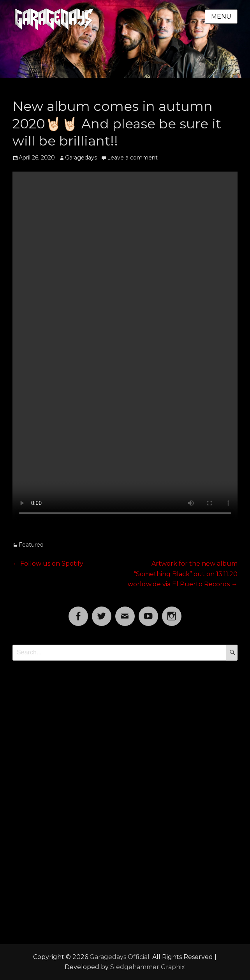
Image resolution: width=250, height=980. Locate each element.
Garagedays (81, 158)
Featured (31, 545)
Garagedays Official (120, 957)
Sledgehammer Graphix (148, 967)
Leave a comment (132, 158)
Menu (221, 17)
